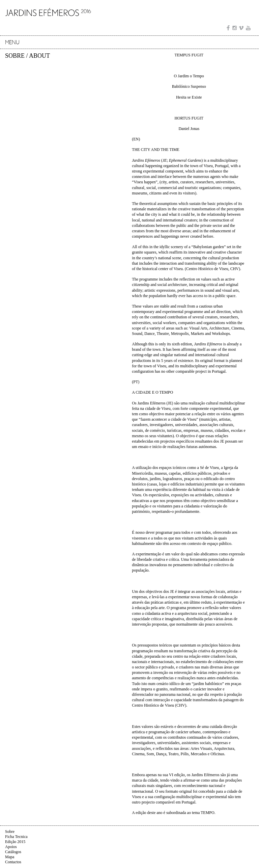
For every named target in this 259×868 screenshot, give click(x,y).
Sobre (10, 832)
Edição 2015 (15, 842)
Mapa (10, 857)
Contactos (13, 862)
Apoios (11, 847)
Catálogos (13, 852)
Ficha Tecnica (16, 837)
